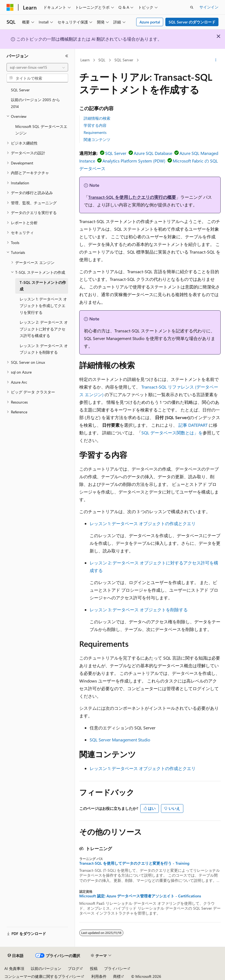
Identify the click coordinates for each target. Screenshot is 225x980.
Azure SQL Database (153, 153)
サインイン (209, 7)
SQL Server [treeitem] (20, 90)
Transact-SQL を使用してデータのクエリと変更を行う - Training (134, 863)
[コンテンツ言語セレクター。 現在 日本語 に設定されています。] (16, 956)
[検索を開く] (192, 7)
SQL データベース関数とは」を (172, 433)
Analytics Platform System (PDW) (134, 161)
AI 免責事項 (14, 968)
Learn (85, 60)
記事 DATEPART (193, 425)
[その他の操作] (216, 60)
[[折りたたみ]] (67, 56)
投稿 (94, 968)
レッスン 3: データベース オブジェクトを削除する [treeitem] (44, 349)
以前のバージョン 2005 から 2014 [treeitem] (35, 103)
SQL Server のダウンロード (192, 22)
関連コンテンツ (97, 139)
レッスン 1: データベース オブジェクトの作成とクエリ (143, 523)
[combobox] (37, 67)
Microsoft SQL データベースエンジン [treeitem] (41, 130)
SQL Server (124, 60)
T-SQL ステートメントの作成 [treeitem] (43, 286)
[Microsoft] (10, 7)
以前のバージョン (46, 968)
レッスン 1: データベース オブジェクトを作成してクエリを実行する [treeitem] (43, 306)
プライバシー (115, 968)
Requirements (95, 132)
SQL (102, 60)
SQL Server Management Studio (120, 740)
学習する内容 (95, 125)
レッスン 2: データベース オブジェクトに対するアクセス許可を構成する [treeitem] (44, 329)
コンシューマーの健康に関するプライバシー (42, 976)
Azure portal (150, 22)
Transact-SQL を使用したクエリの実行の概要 (132, 197)
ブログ (74, 968)
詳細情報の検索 (97, 118)
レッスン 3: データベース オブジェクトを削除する (139, 610)
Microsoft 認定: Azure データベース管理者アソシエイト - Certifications (140, 896)
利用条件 (99, 976)
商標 (117, 976)
